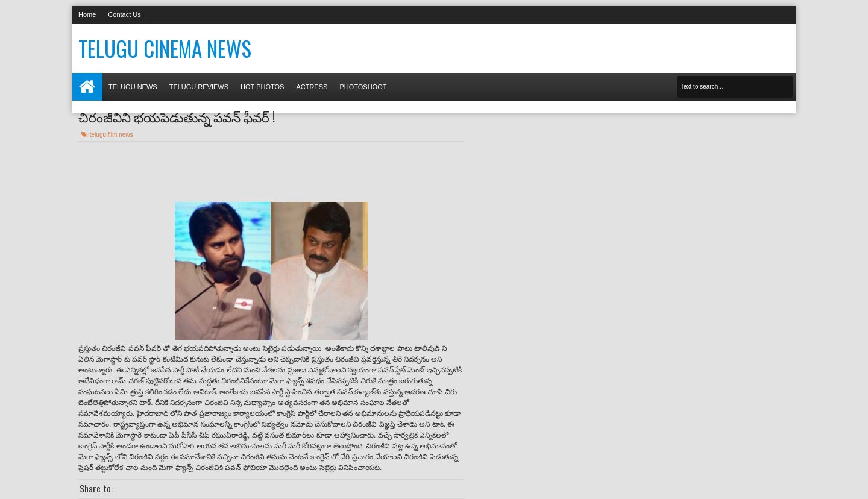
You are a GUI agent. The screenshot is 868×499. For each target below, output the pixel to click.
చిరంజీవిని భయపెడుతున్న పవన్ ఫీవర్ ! (177, 116)
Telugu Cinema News (165, 48)
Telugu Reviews (199, 87)
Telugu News (133, 87)
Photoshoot (363, 87)
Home (87, 14)
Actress (312, 87)
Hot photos (262, 87)
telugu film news (112, 135)
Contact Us (124, 14)
